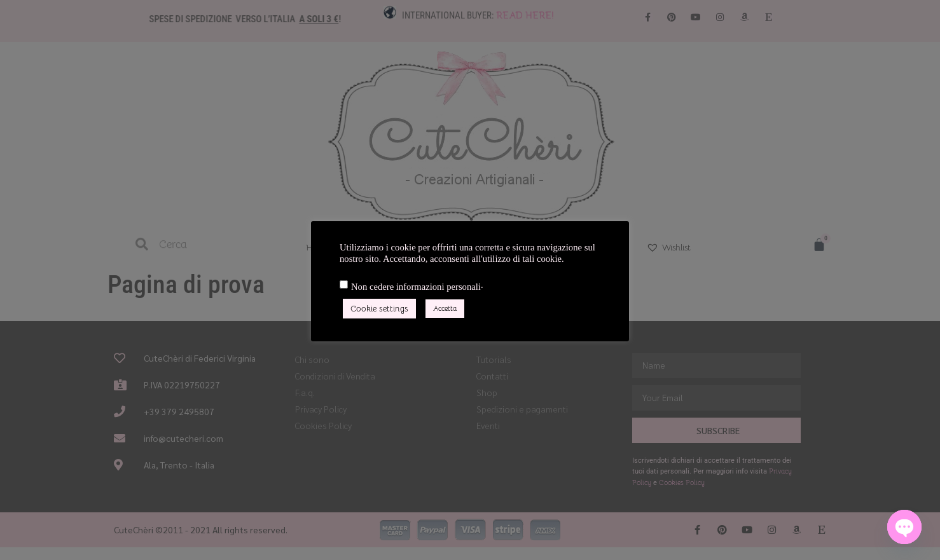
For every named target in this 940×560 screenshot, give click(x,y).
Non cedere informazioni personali (416, 287)
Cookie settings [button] (379, 309)
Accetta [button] (445, 308)
